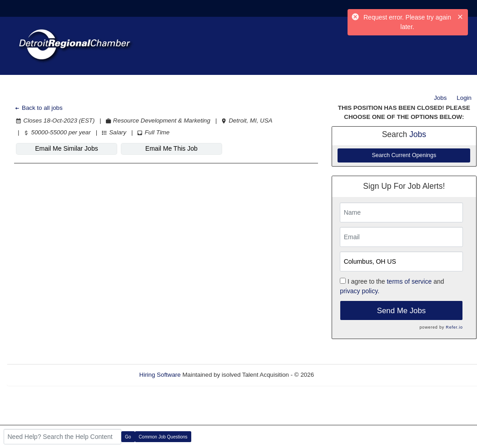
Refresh (341, 375)
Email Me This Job (171, 148)
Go (128, 437)
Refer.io (454, 327)
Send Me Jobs (401, 311)
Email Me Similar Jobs (66, 148)
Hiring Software (160, 375)
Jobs (440, 98)
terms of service (409, 281)
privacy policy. (360, 291)
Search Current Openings (404, 155)
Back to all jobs (38, 108)
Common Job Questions (163, 437)
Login (464, 98)
